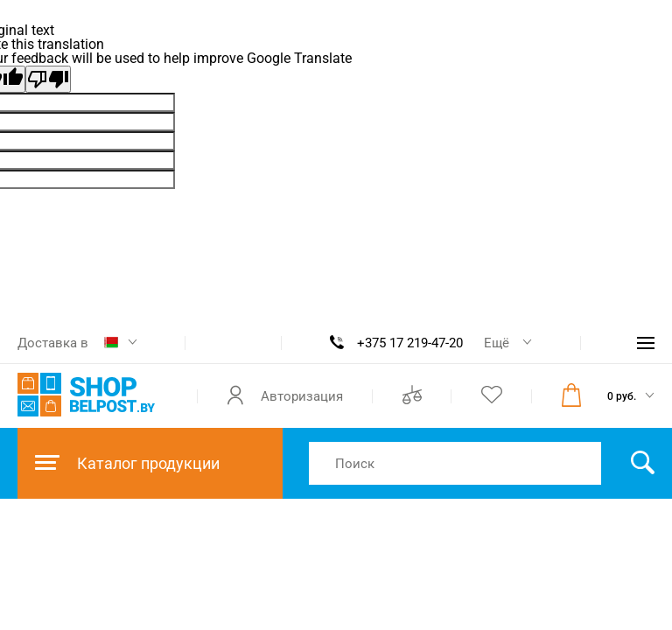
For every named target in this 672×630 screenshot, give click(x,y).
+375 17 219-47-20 (410, 343)
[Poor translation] (48, 79)
